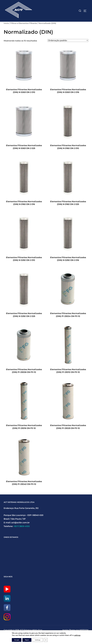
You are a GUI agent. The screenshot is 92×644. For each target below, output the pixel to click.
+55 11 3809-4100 (22, 526)
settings (77, 635)
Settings (38, 640)
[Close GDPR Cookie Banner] (46, 640)
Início (6, 23)
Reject (27, 640)
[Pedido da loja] (68, 40)
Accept (17, 640)
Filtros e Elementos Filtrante (24, 23)
